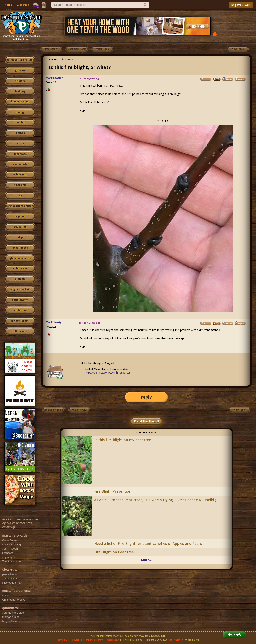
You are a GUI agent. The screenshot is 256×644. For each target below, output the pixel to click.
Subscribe (23, 5)
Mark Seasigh (54, 78)
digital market (20, 289)
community (20, 164)
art (20, 196)
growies (20, 70)
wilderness (20, 175)
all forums (20, 331)
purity (20, 143)
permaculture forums (20, 60)
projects (20, 279)
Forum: (54, 60)
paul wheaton (176, 640)
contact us (63, 640)
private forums (20, 321)
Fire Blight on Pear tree (114, 552)
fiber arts (20, 185)
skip (20, 237)
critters (20, 81)
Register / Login (241, 5)
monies (20, 123)
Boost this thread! (146, 421)
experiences (20, 248)
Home (8, 5)
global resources (20, 258)
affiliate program (94, 640)
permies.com (20, 300)
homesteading (20, 102)
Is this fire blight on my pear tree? (123, 440)
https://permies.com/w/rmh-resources (107, 373)
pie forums (20, 310)
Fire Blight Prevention (113, 491)
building (20, 91)
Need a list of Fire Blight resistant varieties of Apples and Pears (148, 543)
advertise (77, 640)
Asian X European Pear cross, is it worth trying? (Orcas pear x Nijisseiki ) (155, 500)
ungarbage (20, 154)
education (20, 227)
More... (146, 560)
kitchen (20, 133)
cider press (20, 268)
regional (20, 216)
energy (20, 112)
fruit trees (68, 60)
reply (146, 397)
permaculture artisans (20, 206)
